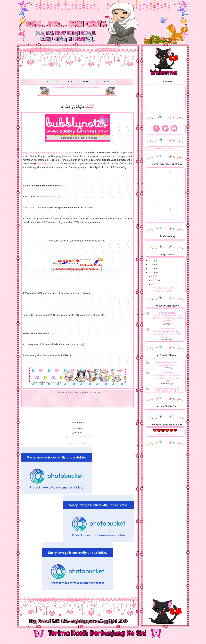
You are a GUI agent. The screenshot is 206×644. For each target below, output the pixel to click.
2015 (151, 269)
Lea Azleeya (167, 373)
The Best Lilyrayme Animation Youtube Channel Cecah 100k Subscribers (167, 334)
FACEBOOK (107, 82)
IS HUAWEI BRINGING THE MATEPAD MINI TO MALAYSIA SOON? (167, 318)
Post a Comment (77, 443)
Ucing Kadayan (167, 329)
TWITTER (87, 82)
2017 (151, 260)
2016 (151, 264)
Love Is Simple (167, 313)
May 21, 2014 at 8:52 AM (78, 437)
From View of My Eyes (167, 388)
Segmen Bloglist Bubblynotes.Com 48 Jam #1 (77, 87)
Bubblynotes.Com (51, 197)
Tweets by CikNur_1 (165, 148)
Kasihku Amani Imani (167, 362)
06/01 (154, 276)
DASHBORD (68, 82)
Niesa (74, 428)
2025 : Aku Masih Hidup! (167, 391)
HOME (48, 82)
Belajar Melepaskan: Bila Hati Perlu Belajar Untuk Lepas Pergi (167, 378)
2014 (151, 273)
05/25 (154, 280)
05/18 (154, 284)
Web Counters (165, 434)
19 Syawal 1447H (167, 365)
